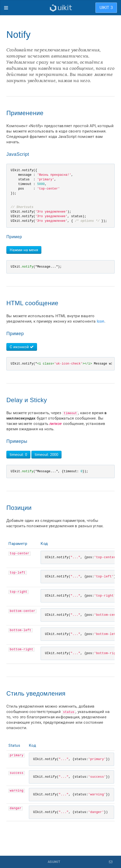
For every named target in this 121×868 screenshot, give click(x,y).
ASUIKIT (54, 862)
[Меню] (6, 8)
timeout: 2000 (46, 455)
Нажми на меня (24, 250)
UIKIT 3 (106, 8)
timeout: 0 (18, 455)
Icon (101, 321)
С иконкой (22, 347)
